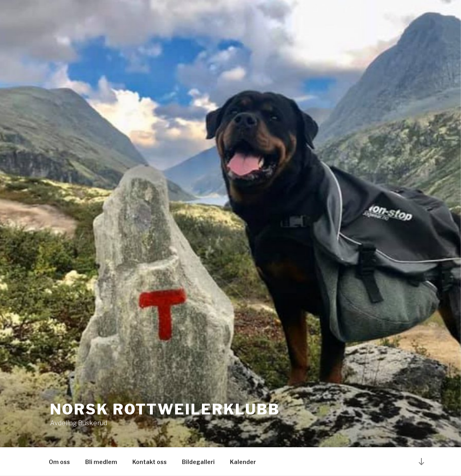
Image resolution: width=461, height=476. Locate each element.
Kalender (243, 462)
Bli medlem (101, 462)
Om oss (59, 462)
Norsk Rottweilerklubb (165, 409)
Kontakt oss (150, 462)
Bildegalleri (198, 462)
